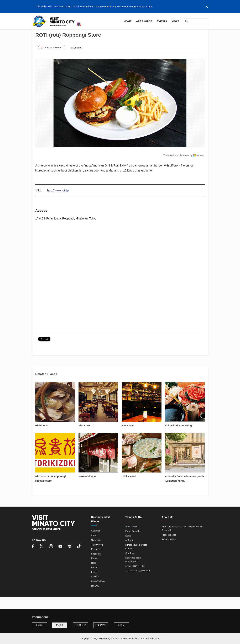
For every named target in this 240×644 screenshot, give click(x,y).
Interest (95, 585)
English (60, 625)
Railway (95, 598)
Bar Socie (128, 438)
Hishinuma (42, 438)
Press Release (169, 547)
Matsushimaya (87, 489)
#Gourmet (76, 60)
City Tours (130, 566)
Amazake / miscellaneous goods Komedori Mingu (185, 491)
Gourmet (95, 543)
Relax (94, 571)
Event (94, 580)
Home (35, 32)
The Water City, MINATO (138, 583)
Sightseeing (97, 557)
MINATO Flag (98, 594)
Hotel (94, 575)
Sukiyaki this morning (178, 438)
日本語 (39, 625)
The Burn (84, 438)
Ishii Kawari (129, 489)
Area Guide (49, 32)
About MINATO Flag (135, 579)
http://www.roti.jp (58, 203)
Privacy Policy (169, 552)
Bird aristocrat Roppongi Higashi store (51, 491)
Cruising (95, 589)
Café (93, 548)
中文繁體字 (101, 625)
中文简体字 (80, 625)
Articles (129, 553)
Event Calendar (133, 544)
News (128, 548)
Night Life (96, 552)
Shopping (96, 566)
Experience (97, 562)
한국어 (121, 625)
